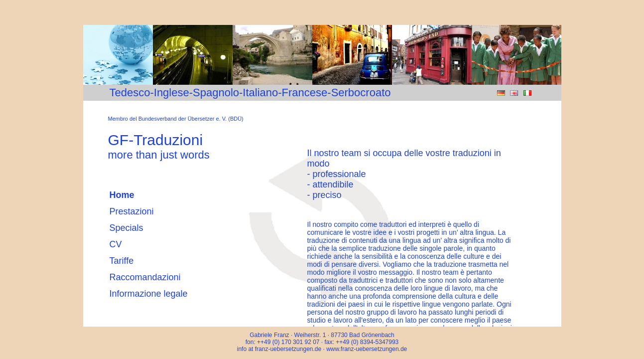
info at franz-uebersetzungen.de (280, 349)
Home (122, 195)
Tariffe (122, 261)
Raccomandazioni (145, 277)
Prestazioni (132, 211)
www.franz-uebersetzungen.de (367, 349)
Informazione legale (149, 294)
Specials (127, 228)
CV (116, 244)
